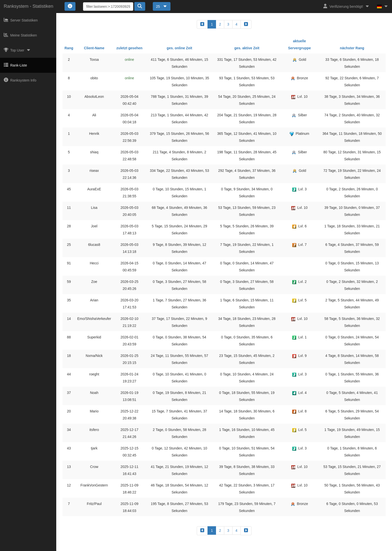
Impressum (178, 547)
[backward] (202, 24)
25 (162, 7)
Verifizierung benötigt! (346, 6)
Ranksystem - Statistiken (28, 6)
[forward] (246, 24)
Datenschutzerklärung (206, 547)
